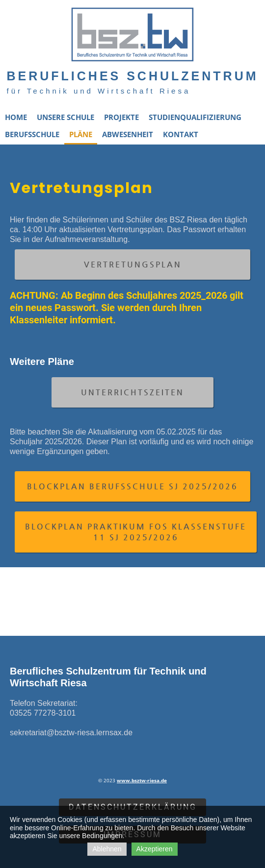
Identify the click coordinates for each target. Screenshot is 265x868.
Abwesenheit (128, 134)
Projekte (121, 117)
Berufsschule (32, 134)
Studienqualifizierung (195, 117)
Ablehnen (107, 849)
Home (16, 117)
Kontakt (181, 134)
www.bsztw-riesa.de (142, 780)
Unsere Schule (66, 117)
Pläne (81, 134)
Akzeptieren (155, 849)
